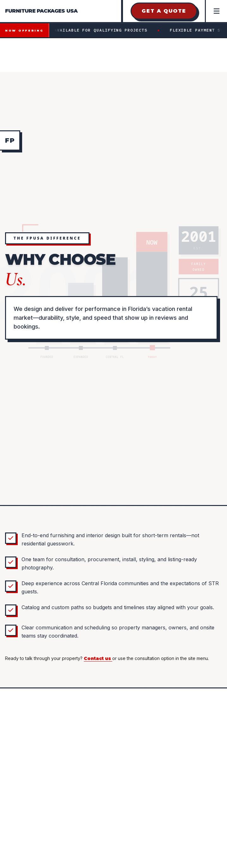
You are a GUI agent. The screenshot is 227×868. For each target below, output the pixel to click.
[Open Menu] (216, 11)
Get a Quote (164, 11)
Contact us (98, 658)
